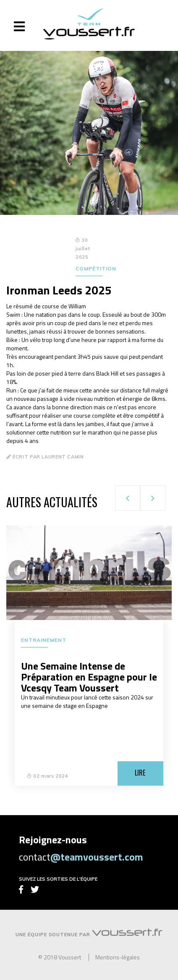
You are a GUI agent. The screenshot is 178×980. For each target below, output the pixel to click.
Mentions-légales (118, 957)
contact (81, 857)
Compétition (96, 269)
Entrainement (44, 640)
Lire (140, 773)
